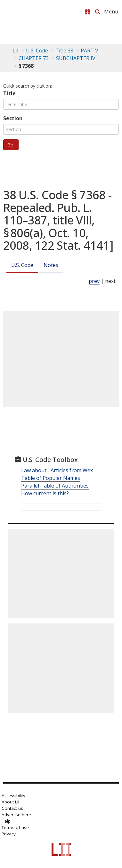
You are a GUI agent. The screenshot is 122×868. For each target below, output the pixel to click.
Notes (51, 265)
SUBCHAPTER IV (76, 58)
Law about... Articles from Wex (57, 470)
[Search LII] (98, 12)
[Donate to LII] (87, 12)
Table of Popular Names (51, 478)
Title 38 (64, 51)
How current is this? (45, 493)
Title (9, 93)
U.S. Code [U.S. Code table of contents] (37, 51)
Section (13, 118)
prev (94, 281)
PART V (89, 51)
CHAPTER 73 (34, 58)
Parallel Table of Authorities (55, 486)
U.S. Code (22, 265)
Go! (11, 145)
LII (16, 51)
